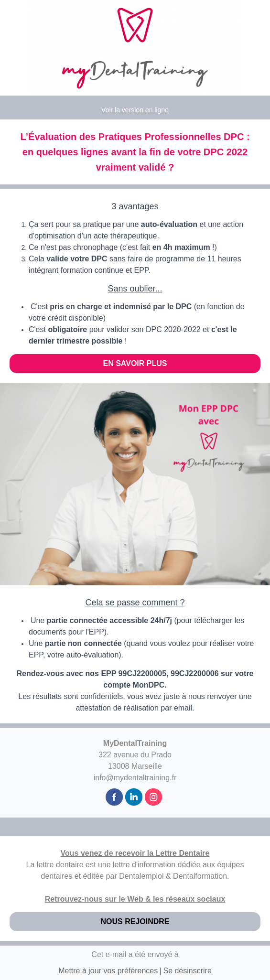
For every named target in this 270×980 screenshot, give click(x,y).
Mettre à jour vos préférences (108, 971)
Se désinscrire (187, 971)
